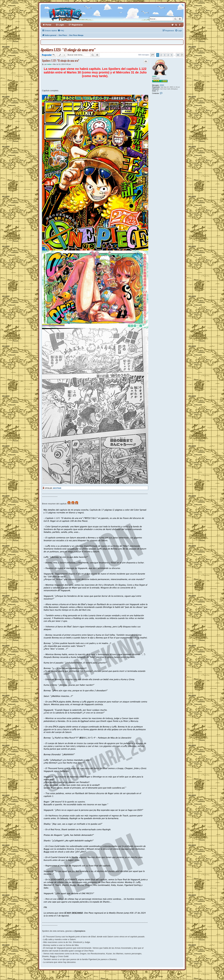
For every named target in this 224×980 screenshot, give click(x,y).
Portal (48, 25)
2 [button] (161, 55)
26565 (162, 85)
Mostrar (57, 488)
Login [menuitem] (61, 25)
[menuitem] (61, 31)
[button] (152, 55)
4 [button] (168, 55)
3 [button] (165, 55)
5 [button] (172, 55)
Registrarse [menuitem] (77, 25)
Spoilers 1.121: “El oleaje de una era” (68, 50)
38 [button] (178, 55)
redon (154, 76)
